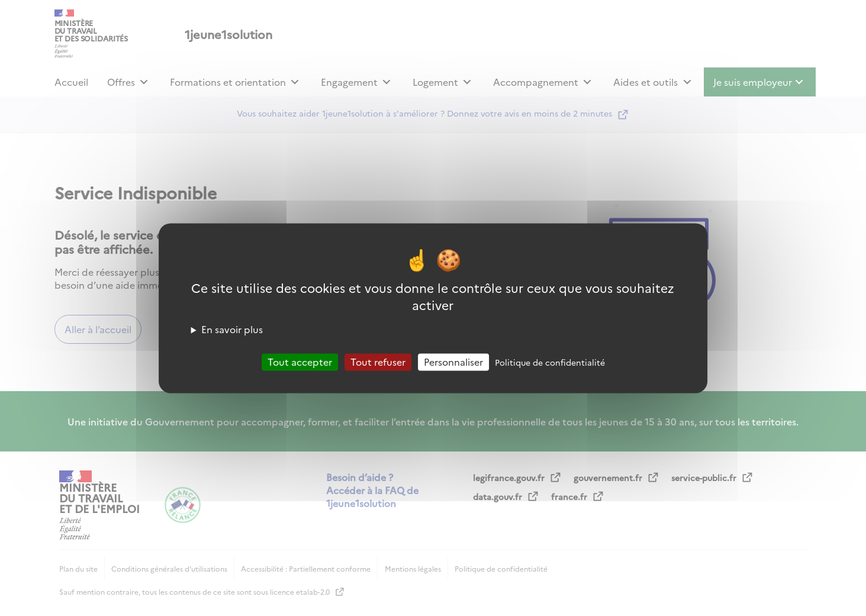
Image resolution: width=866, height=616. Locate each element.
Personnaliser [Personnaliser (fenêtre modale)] (453, 362)
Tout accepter (300, 362)
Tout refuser (378, 362)
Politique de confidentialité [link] (550, 362)
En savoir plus (232, 329)
